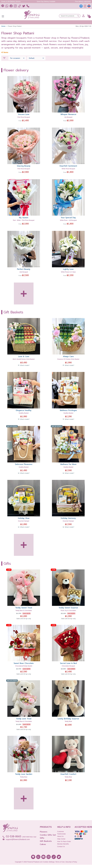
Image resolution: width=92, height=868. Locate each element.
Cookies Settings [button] (49, 862)
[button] (89, 16)
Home (3, 26)
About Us (60, 836)
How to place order (64, 841)
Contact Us (61, 846)
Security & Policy (71, 862)
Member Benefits (63, 844)
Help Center (61, 839)
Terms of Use (60, 862)
